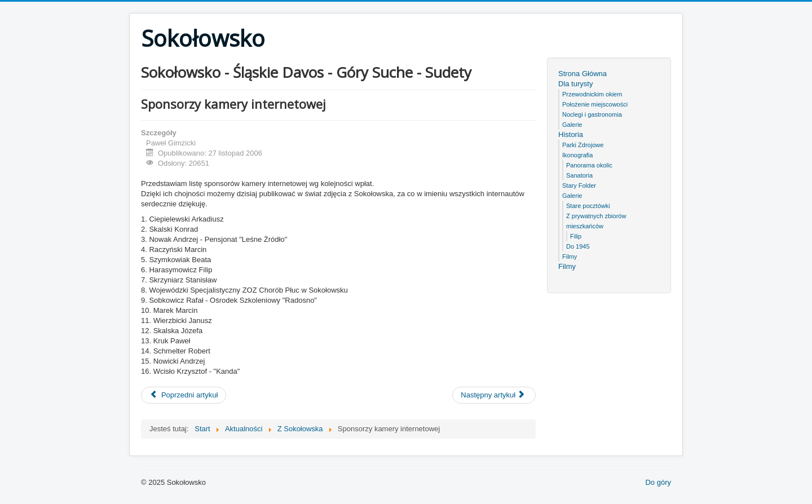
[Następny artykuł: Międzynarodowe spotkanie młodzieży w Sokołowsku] (494, 395)
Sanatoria (579, 175)
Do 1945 (578, 246)
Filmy (570, 257)
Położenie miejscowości (595, 104)
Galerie (572, 125)
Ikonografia (577, 155)
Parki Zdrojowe (583, 145)
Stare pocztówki (588, 206)
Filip (576, 236)
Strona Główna (582, 74)
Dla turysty (575, 84)
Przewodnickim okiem (592, 94)
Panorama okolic (589, 165)
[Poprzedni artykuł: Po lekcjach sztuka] (184, 395)
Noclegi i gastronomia (592, 114)
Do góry (658, 482)
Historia (571, 134)
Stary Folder (579, 185)
